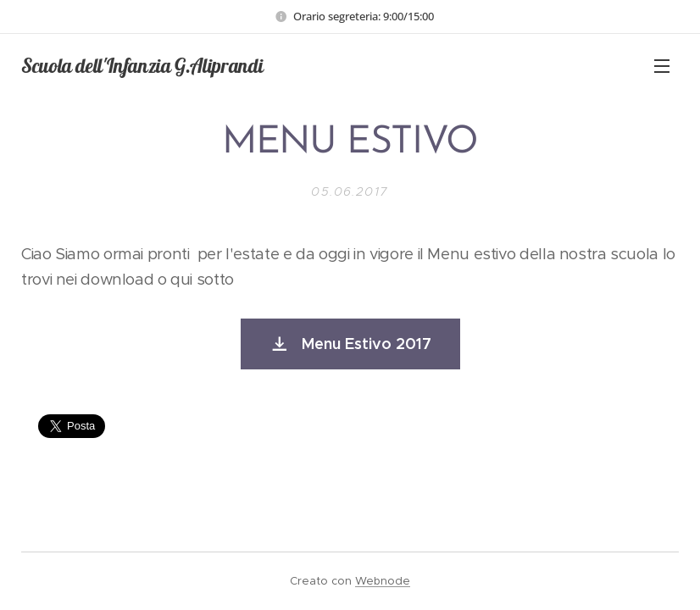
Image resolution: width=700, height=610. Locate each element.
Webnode (383, 581)
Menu (662, 66)
